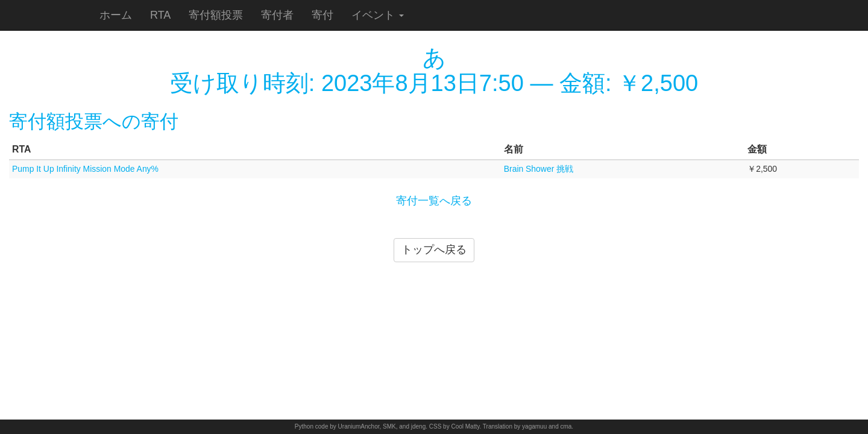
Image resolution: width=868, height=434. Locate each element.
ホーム (116, 15)
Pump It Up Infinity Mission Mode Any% (85, 169)
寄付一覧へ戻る (434, 201)
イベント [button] (378, 15)
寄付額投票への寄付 (94, 121)
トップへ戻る (434, 250)
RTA (160, 15)
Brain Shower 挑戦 (539, 169)
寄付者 (277, 15)
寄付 (322, 15)
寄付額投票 (216, 15)
